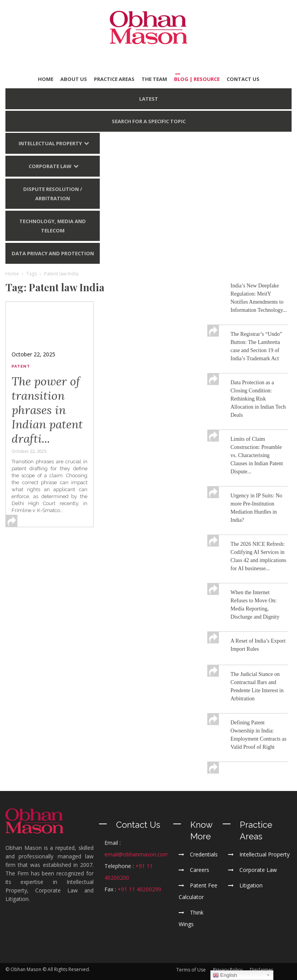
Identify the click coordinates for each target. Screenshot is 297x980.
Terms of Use (191, 970)
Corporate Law (50, 166)
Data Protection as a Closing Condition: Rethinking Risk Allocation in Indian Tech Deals (258, 399)
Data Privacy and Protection (53, 253)
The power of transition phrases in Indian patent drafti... (47, 410)
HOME (46, 79)
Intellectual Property (50, 143)
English (225, 975)
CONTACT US (243, 79)
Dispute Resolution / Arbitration (53, 194)
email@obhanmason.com (137, 854)
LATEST (149, 99)
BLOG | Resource (197, 79)
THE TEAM (154, 79)
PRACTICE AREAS (114, 79)
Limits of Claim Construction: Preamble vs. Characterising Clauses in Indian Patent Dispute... (257, 455)
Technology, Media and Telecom (53, 226)
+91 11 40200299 (139, 889)
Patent (21, 366)
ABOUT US (74, 79)
